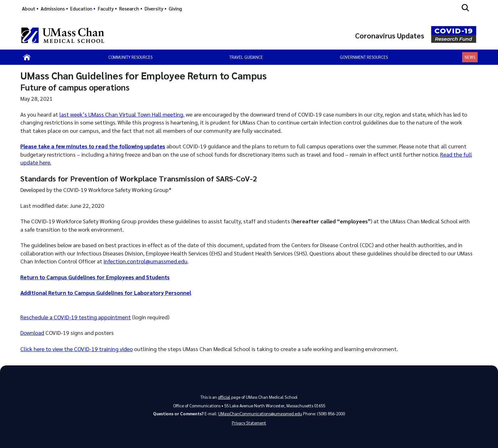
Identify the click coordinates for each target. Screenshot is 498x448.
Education (81, 9)
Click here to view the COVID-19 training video (77, 349)
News (470, 57)
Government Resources (364, 57)
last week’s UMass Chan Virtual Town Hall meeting (121, 114)
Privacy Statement (249, 423)
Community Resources (130, 57)
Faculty (106, 9)
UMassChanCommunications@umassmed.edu (260, 414)
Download (32, 333)
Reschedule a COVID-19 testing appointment (76, 317)
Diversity (154, 9)
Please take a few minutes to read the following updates (93, 146)
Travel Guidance (246, 57)
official (224, 397)
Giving (175, 9)
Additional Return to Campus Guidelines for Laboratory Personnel (106, 292)
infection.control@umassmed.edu (145, 261)
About (29, 9)
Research (129, 9)
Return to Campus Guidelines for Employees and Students (95, 277)
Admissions (53, 9)
